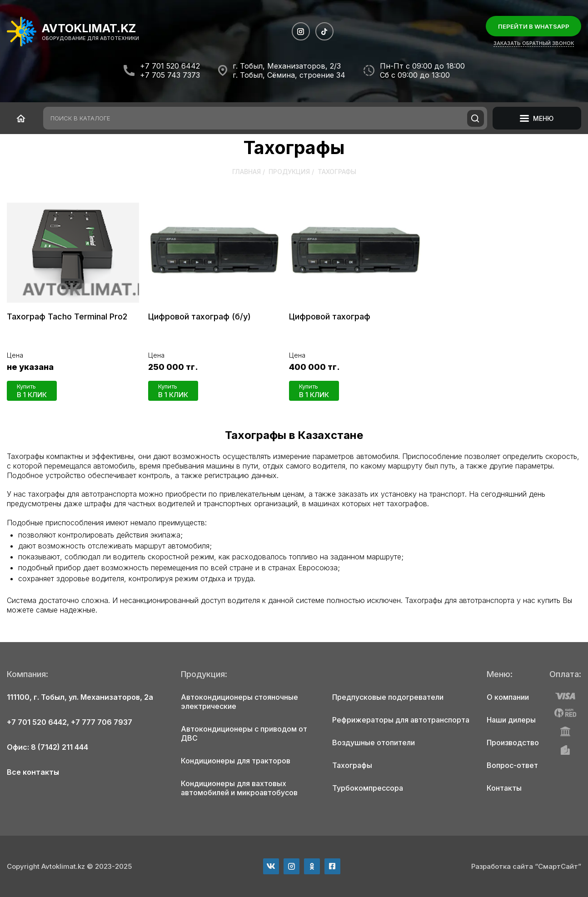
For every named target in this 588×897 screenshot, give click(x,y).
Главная (247, 172)
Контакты (504, 788)
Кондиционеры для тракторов (236, 761)
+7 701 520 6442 (170, 66)
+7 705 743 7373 (170, 75)
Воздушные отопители (374, 743)
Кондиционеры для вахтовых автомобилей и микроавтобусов (239, 788)
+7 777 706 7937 (102, 722)
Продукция (289, 172)
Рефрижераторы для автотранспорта (401, 720)
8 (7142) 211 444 (60, 747)
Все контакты (33, 772)
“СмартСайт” (558, 866)
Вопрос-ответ (512, 765)
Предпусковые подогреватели (388, 697)
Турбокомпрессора (368, 788)
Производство (513, 743)
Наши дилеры (511, 720)
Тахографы (352, 765)
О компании (508, 697)
